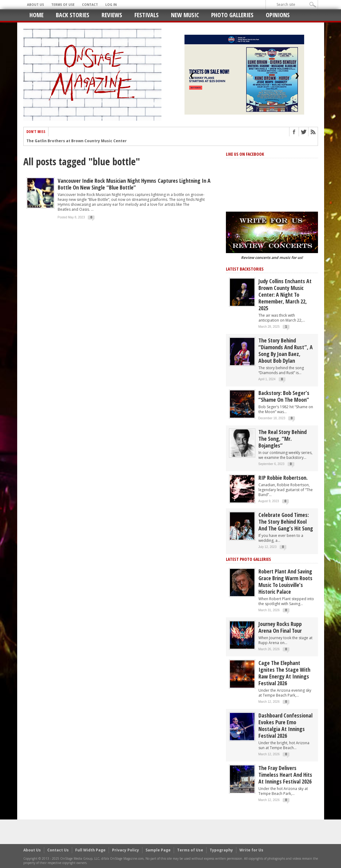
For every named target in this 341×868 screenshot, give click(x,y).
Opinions (278, 15)
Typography (221, 850)
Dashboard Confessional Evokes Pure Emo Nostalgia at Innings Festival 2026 (285, 725)
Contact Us (58, 850)
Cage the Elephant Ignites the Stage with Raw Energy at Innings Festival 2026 (284, 673)
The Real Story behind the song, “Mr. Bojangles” (283, 439)
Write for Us (251, 850)
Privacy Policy (126, 850)
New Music (185, 15)
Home (37, 15)
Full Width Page (90, 850)
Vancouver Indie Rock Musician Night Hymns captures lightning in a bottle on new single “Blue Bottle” (134, 184)
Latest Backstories (245, 269)
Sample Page (158, 850)
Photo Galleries (232, 15)
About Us (35, 5)
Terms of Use (63, 5)
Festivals (147, 15)
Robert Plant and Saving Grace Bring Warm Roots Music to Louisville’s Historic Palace (285, 581)
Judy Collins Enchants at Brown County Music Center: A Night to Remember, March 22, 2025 (285, 295)
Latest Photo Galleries (248, 559)
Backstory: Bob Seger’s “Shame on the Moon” (284, 396)
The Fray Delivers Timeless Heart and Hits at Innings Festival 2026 (285, 775)
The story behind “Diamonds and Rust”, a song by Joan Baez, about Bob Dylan (286, 350)
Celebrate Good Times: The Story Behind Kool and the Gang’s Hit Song (286, 522)
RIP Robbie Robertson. (283, 478)
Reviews (112, 15)
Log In (111, 5)
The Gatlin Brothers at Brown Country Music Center (77, 141)
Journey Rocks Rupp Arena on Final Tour (280, 627)
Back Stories (73, 15)
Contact (90, 5)
